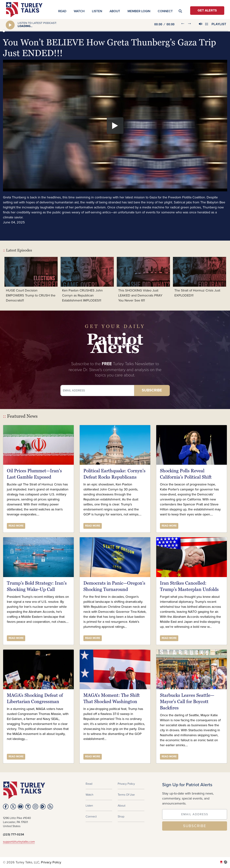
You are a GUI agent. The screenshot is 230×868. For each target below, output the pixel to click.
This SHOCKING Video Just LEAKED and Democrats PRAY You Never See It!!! (140, 296)
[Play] (10, 25)
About (115, 11)
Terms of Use (126, 795)
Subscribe (152, 390)
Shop (121, 816)
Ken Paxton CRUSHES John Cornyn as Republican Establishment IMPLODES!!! (82, 296)
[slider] (115, 31)
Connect (165, 11)
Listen (97, 11)
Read (62, 11)
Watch (79, 11)
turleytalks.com (25, 10)
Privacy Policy (126, 784)
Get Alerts (207, 11)
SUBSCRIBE (195, 826)
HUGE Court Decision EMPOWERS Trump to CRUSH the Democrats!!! (31, 296)
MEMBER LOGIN (139, 11)
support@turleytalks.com (19, 842)
